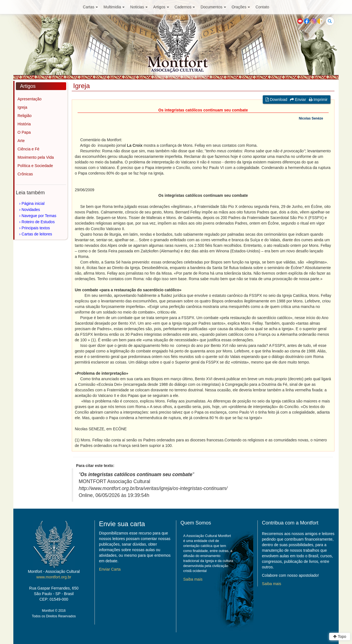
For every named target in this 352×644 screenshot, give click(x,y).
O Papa (24, 132)
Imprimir (318, 100)
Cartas (90, 7)
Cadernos (185, 7)
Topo (340, 636)
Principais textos (36, 228)
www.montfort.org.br (54, 577)
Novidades (31, 210)
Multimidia (114, 7)
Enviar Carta (110, 569)
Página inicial (33, 203)
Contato (262, 7)
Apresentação (29, 99)
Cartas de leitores (37, 234)
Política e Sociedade (35, 166)
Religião (25, 116)
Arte (21, 141)
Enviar (298, 100)
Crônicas (25, 174)
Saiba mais (193, 579)
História (24, 124)
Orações (241, 7)
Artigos (161, 7)
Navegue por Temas (39, 216)
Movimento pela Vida (36, 157)
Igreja (22, 107)
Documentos (213, 7)
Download (276, 100)
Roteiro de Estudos (38, 222)
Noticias (139, 7)
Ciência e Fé (28, 149)
